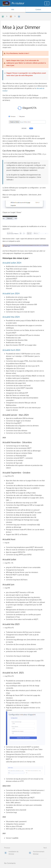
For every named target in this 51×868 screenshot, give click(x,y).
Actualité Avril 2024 (11, 350)
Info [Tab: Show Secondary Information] (13, 9)
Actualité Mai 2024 (11, 317)
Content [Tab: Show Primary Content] (38, 9)
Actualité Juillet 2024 (12, 263)
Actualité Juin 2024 (11, 293)
